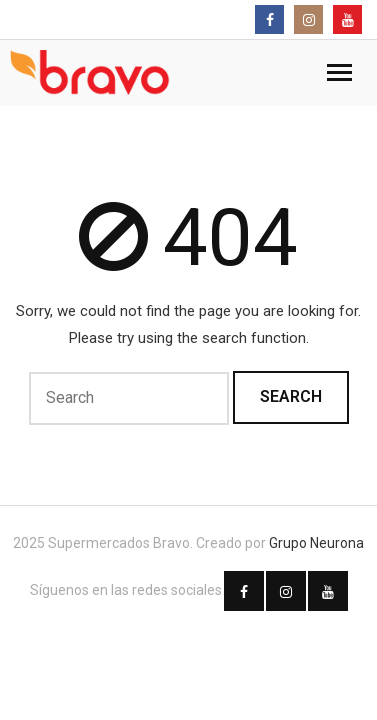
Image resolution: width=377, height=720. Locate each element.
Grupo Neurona (316, 543)
